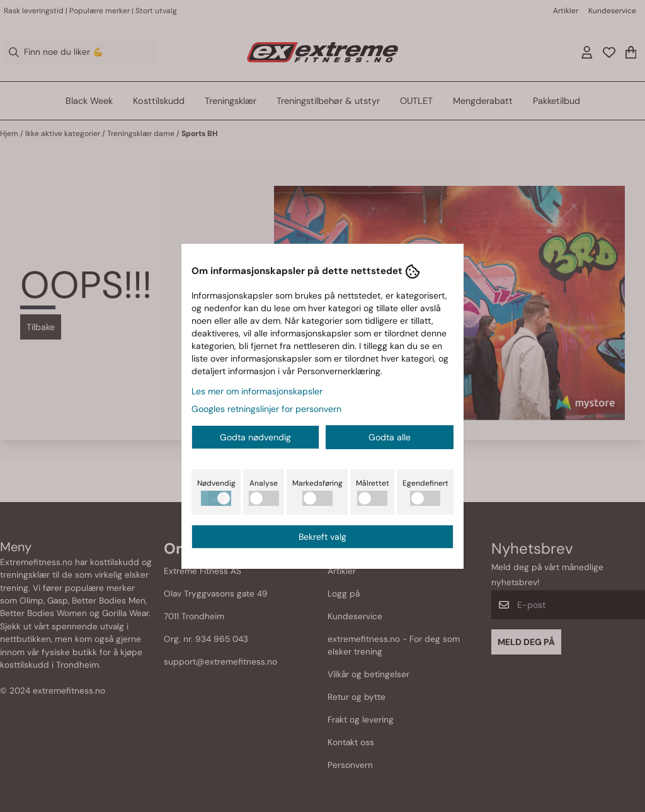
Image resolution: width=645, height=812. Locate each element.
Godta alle (390, 437)
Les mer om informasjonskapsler (257, 391)
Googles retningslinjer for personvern (266, 409)
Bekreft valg (322, 537)
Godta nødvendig (255, 437)
